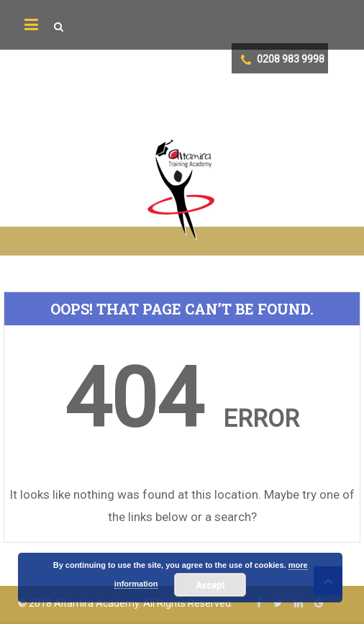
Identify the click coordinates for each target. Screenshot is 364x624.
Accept (210, 585)
